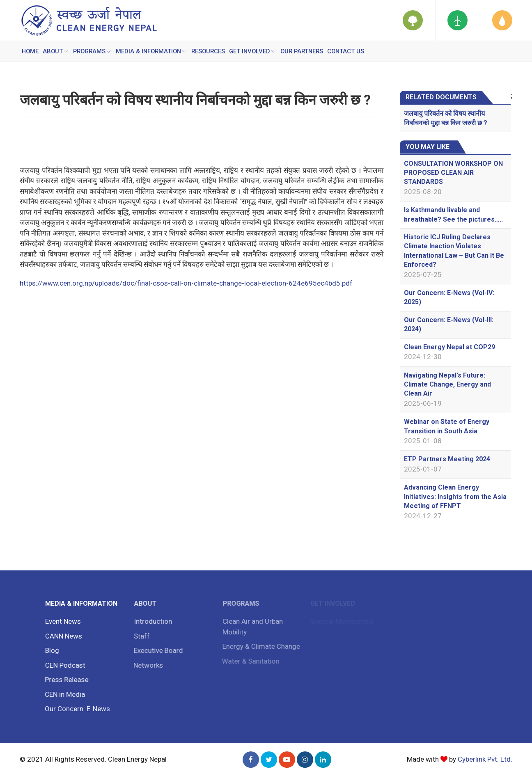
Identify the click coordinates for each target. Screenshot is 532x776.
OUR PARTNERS (305, 51)
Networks (146, 665)
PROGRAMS (94, 51)
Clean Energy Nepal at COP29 (449, 347)
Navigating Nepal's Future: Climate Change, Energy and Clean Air (447, 385)
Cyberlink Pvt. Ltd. (485, 759)
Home (31, 51)
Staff (140, 636)
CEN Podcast (64, 665)
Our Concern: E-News (75, 709)
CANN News (62, 636)
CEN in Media (63, 694)
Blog (50, 650)
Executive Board (156, 650)
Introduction (151, 621)
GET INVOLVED (256, 51)
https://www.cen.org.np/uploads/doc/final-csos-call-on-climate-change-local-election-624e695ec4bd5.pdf (186, 283)
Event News (62, 621)
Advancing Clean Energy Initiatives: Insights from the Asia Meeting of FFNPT (455, 497)
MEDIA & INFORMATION (154, 51)
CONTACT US (350, 51)
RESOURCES (211, 51)
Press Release (65, 680)
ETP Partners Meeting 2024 (447, 459)
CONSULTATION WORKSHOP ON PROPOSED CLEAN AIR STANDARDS (453, 173)
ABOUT (57, 51)
